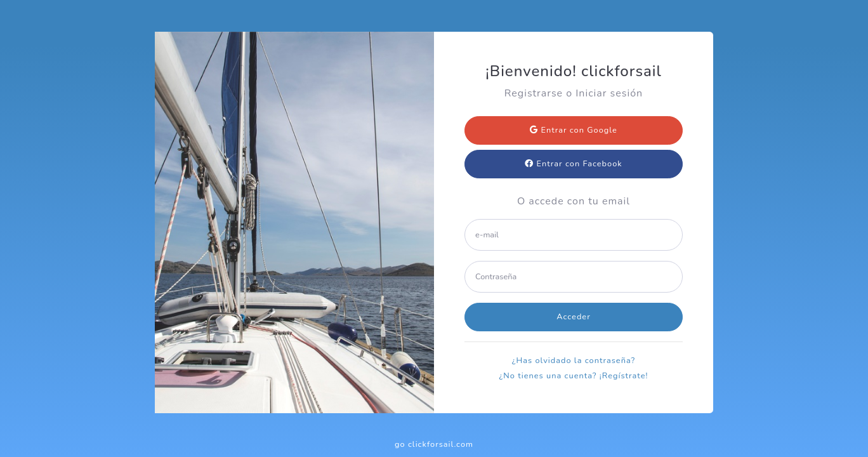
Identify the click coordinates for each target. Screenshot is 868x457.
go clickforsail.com (434, 444)
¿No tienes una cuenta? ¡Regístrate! (574, 376)
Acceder (574, 317)
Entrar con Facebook (573, 164)
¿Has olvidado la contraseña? (574, 361)
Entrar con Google (574, 130)
